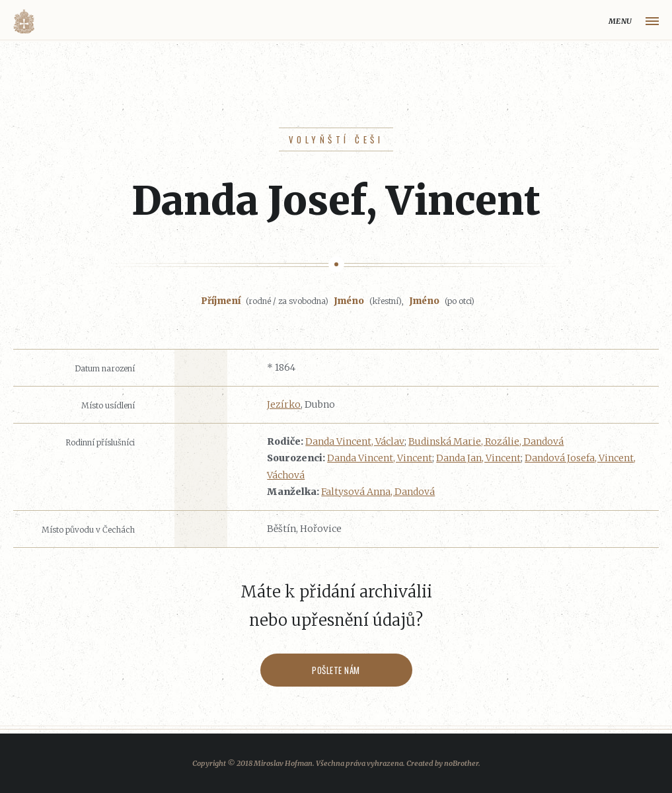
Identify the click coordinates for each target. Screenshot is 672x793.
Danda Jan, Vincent (478, 458)
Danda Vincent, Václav (355, 441)
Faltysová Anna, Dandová (378, 492)
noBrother (461, 763)
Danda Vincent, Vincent (380, 458)
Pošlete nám (336, 670)
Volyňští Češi (336, 139)
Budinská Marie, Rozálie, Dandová (486, 441)
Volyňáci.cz (24, 21)
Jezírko (284, 404)
